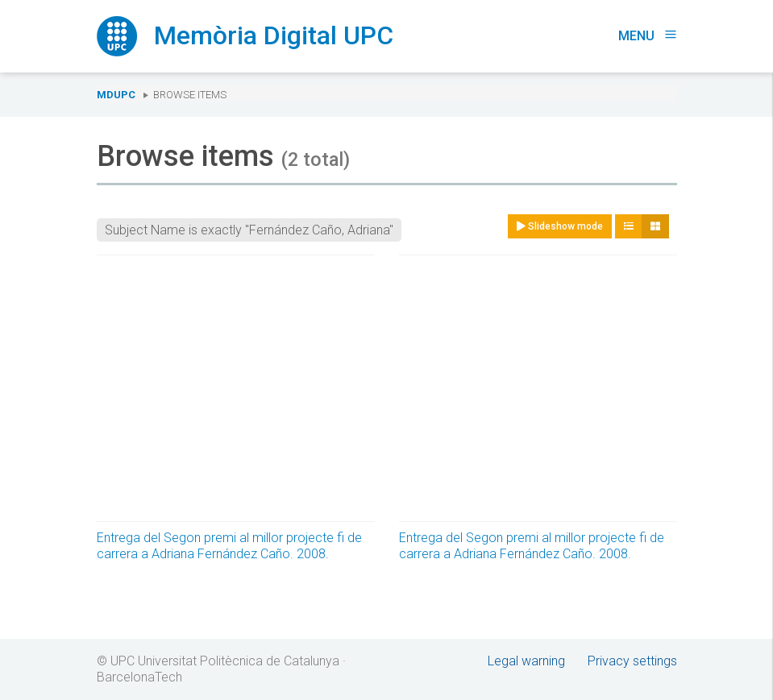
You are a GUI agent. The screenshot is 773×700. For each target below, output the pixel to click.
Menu (648, 36)
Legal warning (526, 661)
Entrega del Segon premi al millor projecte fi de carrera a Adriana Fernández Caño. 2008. (229, 546)
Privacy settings (632, 661)
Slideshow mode (560, 226)
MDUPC (116, 95)
